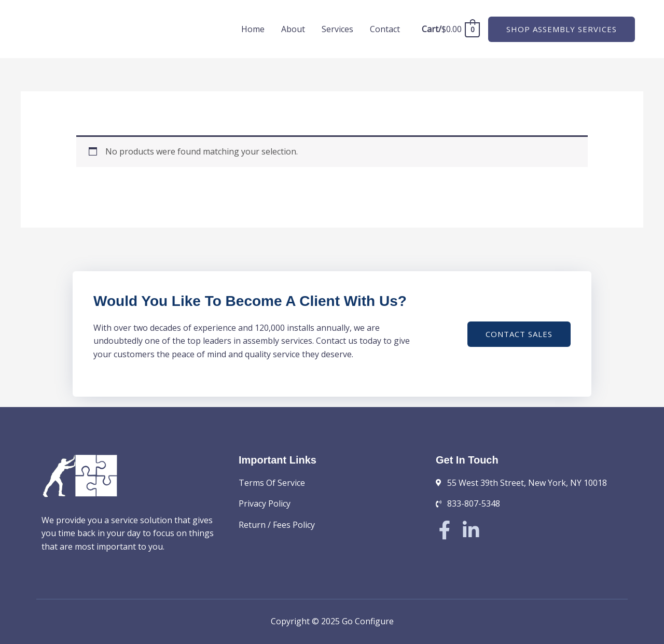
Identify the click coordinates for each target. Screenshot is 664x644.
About (293, 29)
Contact (385, 29)
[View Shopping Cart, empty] (450, 29)
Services (337, 29)
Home (253, 29)
